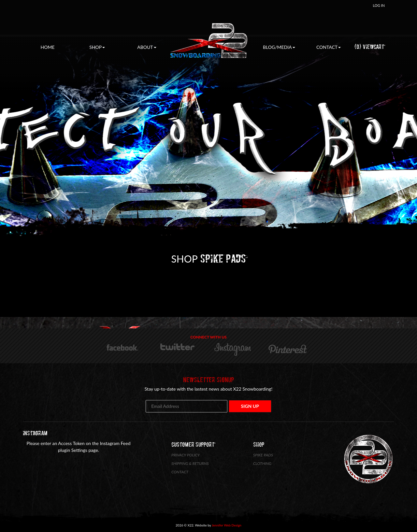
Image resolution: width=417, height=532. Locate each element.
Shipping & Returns (190, 463)
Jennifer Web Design (227, 525)
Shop (97, 47)
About (147, 47)
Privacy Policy (186, 455)
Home (48, 47)
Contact (329, 47)
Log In (379, 5)
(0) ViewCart (369, 47)
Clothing (262, 463)
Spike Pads (263, 455)
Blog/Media (279, 47)
